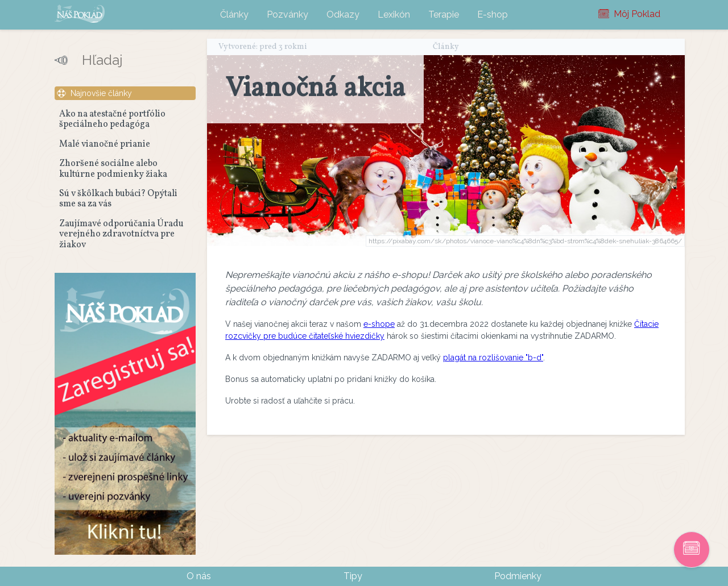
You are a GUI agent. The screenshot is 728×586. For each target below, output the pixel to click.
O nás (199, 576)
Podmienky (518, 576)
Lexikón (394, 14)
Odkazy (343, 14)
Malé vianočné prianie (105, 144)
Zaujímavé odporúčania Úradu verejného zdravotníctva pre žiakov (121, 234)
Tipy (353, 576)
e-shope (379, 324)
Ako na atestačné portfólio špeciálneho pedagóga (112, 119)
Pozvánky (288, 14)
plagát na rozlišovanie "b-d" (493, 358)
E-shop (493, 14)
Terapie (444, 14)
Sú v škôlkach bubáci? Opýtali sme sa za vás (118, 199)
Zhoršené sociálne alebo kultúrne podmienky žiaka (113, 169)
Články (234, 14)
